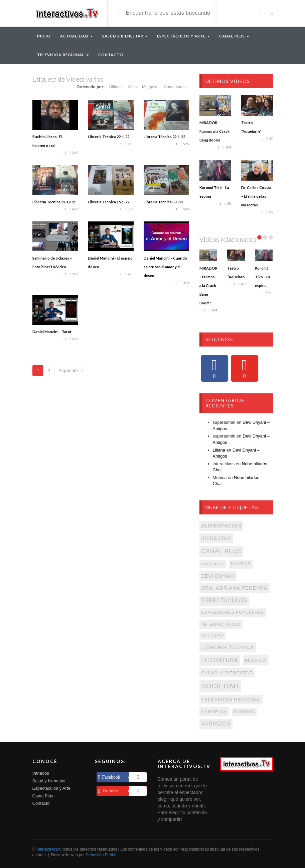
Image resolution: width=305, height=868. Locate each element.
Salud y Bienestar (125, 36)
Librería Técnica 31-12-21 (54, 202)
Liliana (219, 450)
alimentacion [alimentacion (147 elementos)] (221, 526)
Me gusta (150, 87)
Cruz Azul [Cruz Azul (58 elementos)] (213, 564)
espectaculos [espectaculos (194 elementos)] (224, 601)
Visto (132, 87)
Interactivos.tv (49, 849)
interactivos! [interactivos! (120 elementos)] (221, 624)
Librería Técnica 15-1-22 (109, 202)
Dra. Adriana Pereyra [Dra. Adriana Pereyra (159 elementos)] (235, 588)
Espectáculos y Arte (51, 788)
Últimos (116, 87)
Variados (41, 773)
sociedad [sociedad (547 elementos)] (220, 686)
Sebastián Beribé (101, 855)
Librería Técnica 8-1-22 (163, 202)
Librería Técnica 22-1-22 (109, 137)
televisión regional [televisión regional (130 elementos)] (231, 700)
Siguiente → (71, 371)
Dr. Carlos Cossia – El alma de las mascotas (256, 196)
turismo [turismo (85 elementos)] (244, 712)
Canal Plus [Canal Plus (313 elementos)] (221, 551)
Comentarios (175, 87)
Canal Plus (234, 36)
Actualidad (77, 36)
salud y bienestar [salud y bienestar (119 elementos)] (227, 673)
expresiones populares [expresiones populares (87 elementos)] (233, 612)
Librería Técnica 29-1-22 (164, 137)
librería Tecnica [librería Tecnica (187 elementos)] (228, 647)
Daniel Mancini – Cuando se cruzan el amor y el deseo (165, 267)
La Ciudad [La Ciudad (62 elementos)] (213, 635)
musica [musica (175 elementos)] (256, 660)
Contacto (111, 55)
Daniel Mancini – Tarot (52, 332)
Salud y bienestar (49, 781)
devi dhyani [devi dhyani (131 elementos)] (218, 576)
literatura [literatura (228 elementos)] (220, 660)
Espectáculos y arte (183, 36)
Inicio (44, 36)
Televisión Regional (63, 55)
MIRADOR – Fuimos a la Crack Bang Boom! (214, 131)
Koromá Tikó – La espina (263, 277)
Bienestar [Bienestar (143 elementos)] (216, 538)
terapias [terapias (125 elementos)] (214, 711)
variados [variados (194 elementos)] (216, 724)
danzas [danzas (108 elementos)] (241, 564)
